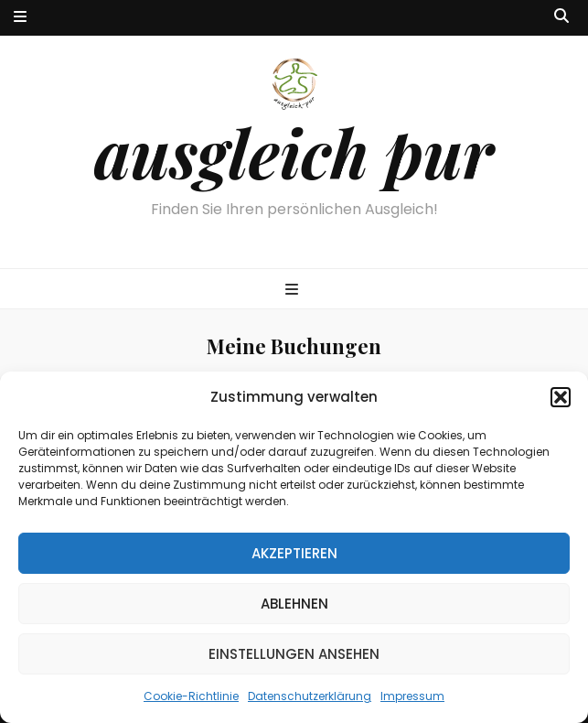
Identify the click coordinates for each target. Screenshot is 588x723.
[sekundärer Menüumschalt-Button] (20, 18)
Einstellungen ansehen (294, 654)
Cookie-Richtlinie (191, 696)
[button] (561, 397)
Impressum (412, 696)
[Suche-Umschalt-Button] (561, 17)
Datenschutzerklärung (310, 696)
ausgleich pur (294, 152)
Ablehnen (294, 604)
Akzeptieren (294, 553)
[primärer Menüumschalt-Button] (294, 291)
